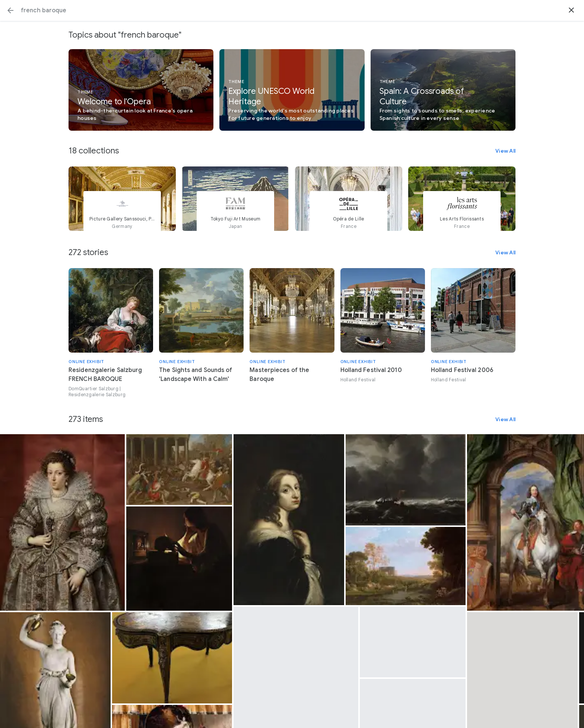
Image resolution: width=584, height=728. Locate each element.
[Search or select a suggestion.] (292, 10)
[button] (10, 10)
